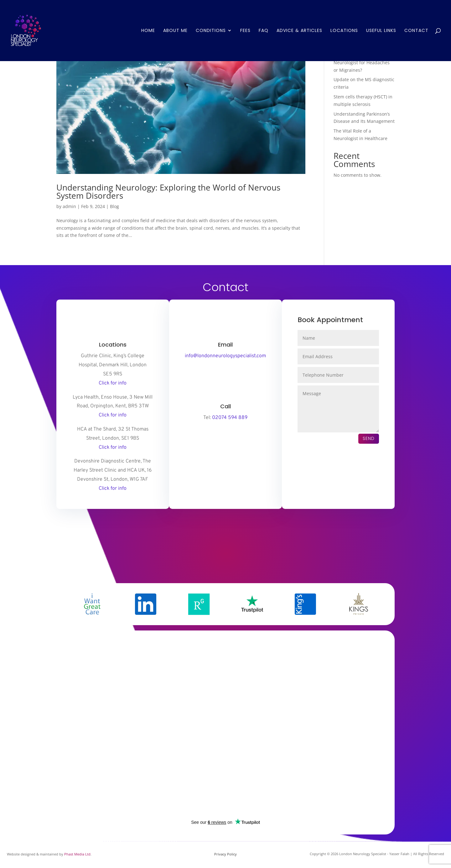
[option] (92, 604)
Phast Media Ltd (77, 854)
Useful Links (381, 31)
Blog (114, 206)
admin (69, 206)
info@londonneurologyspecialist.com (225, 356)
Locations (344, 31)
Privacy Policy (225, 854)
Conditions (211, 31)
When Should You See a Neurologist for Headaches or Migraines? (362, 63)
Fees (245, 31)
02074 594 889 (230, 418)
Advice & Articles (299, 31)
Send (369, 438)
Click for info (113, 383)
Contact (416, 31)
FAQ (264, 31)
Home (148, 31)
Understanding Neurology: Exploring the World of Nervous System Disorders (168, 191)
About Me (175, 31)
